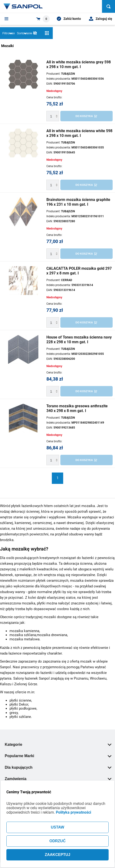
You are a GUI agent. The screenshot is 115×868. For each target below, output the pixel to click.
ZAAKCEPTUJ (57, 855)
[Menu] (7, 19)
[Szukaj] (108, 6)
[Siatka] (47, 33)
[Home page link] (23, 6)
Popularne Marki (58, 756)
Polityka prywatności (73, 812)
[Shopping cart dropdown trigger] (43, 19)
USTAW (58, 827)
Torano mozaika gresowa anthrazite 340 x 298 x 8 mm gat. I (77, 408)
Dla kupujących (58, 767)
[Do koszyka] (86, 116)
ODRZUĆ (57, 841)
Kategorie (58, 744)
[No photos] (35, 33)
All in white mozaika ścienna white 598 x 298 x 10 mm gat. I (79, 133)
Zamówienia (58, 779)
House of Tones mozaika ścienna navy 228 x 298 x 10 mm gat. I (79, 340)
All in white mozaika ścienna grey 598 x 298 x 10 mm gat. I (79, 64)
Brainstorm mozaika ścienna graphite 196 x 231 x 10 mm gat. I (78, 202)
